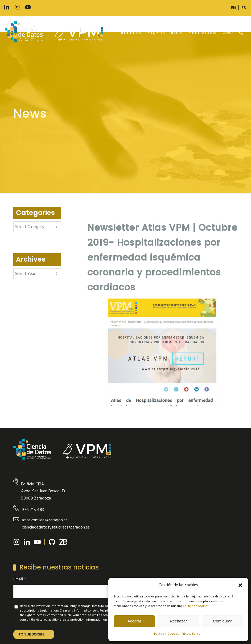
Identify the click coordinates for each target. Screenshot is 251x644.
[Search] (241, 33)
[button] (240, 585)
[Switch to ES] (244, 8)
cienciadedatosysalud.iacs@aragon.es (56, 527)
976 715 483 (33, 510)
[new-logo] (57, 33)
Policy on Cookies (166, 634)
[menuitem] (233, 8)
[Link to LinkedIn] (7, 7)
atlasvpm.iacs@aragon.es (45, 520)
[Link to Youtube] (28, 7)
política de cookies (196, 606)
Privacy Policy (191, 634)
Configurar (222, 621)
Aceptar (134, 621)
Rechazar (178, 621)
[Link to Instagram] (17, 7)
